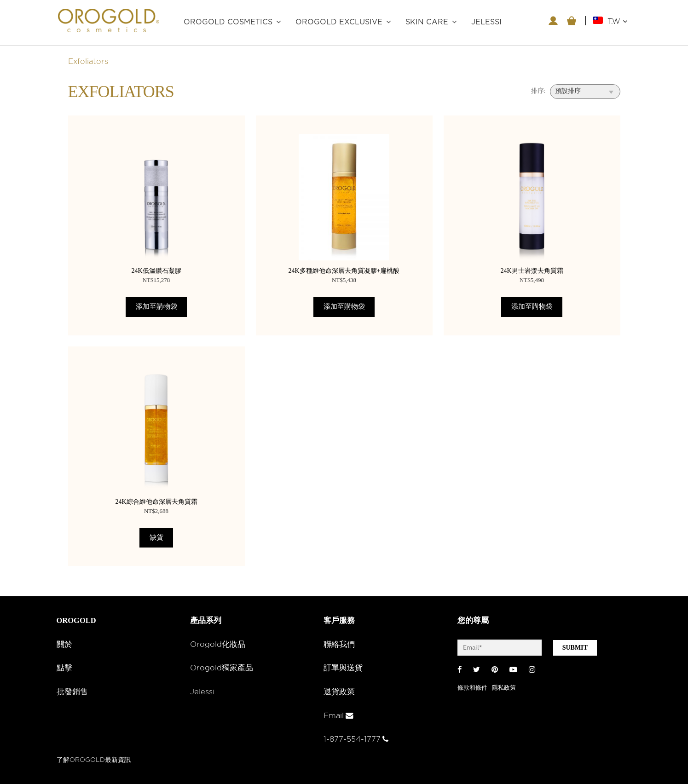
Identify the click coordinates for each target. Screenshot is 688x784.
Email (338, 716)
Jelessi (202, 692)
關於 (64, 645)
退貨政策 (339, 692)
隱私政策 (504, 688)
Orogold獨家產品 (222, 668)
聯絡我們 (339, 645)
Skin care (427, 22)
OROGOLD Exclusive (339, 22)
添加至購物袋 (156, 307)
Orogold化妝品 (218, 645)
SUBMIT (575, 648)
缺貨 (156, 538)
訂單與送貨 (343, 668)
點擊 (64, 668)
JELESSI (486, 22)
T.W (617, 21)
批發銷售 (72, 692)
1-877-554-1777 (356, 739)
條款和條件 (472, 688)
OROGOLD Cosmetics (228, 22)
